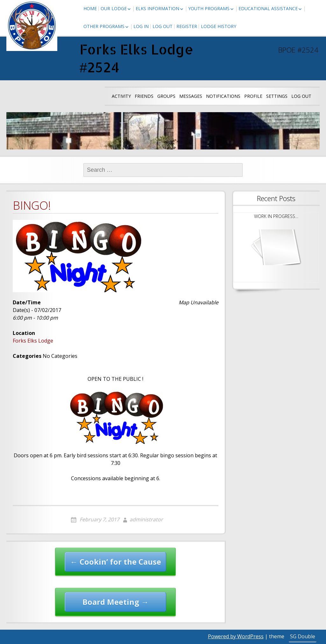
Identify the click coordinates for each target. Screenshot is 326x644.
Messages (191, 96)
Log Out (163, 26)
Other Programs (104, 26)
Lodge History (219, 26)
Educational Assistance (268, 8)
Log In (141, 26)
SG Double (303, 636)
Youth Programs (209, 8)
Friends (144, 96)
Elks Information (157, 8)
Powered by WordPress (236, 636)
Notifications (223, 96)
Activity (121, 96)
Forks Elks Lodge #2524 (136, 58)
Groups (166, 96)
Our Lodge (114, 8)
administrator (146, 519)
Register (187, 26)
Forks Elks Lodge (33, 341)
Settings (277, 96)
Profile (253, 96)
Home (90, 8)
